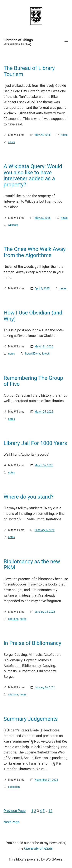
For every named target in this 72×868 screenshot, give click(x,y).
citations (13, 619)
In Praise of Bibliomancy (32, 643)
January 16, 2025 (45, 687)
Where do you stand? (29, 497)
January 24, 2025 (45, 612)
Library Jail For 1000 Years (35, 443)
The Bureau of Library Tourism (29, 71)
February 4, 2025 (45, 530)
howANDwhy (33, 354)
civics (11, 142)
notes (64, 135)
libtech (46, 354)
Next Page (12, 822)
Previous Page (15, 811)
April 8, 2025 (42, 288)
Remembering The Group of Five (33, 381)
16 (50, 811)
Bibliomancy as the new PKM (32, 565)
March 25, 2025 (44, 412)
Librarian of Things (18, 40)
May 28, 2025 (43, 135)
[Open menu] (66, 42)
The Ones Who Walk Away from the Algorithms (35, 252)
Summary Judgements (31, 719)
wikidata (13, 225)
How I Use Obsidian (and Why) (33, 316)
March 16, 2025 (44, 465)
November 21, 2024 (46, 780)
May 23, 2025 (43, 218)
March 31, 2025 (44, 346)
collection (14, 787)
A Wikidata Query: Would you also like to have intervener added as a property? (33, 175)
